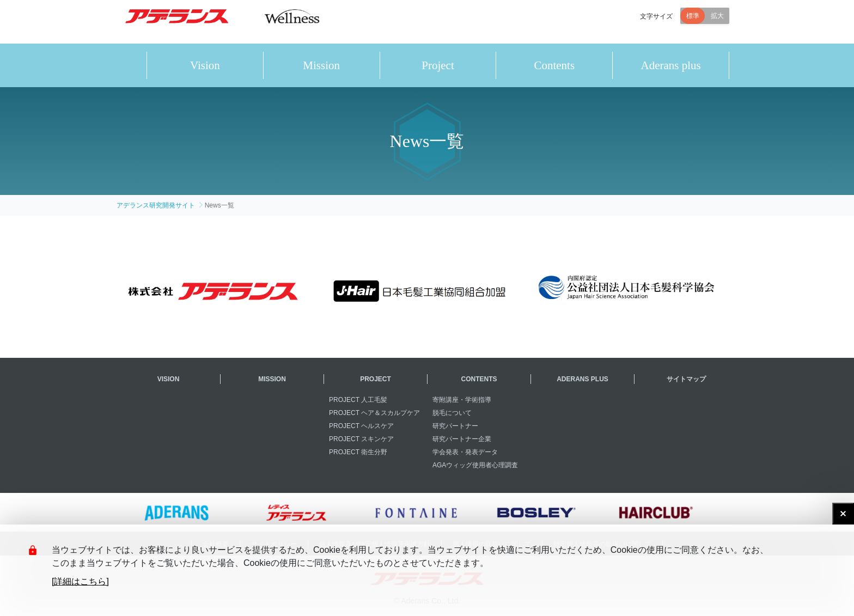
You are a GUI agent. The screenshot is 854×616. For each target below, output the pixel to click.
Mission (321, 65)
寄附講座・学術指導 (462, 400)
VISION (169, 379)
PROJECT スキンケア (361, 439)
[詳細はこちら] (80, 581)
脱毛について (452, 413)
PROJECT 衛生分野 (358, 452)
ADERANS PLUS (582, 379)
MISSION (272, 379)
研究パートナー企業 (462, 439)
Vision (205, 65)
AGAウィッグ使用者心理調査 (475, 465)
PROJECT (376, 379)
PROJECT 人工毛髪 (358, 400)
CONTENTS (479, 379)
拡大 (717, 22)
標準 (693, 22)
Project (438, 65)
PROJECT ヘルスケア (361, 426)
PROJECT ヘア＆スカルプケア (374, 413)
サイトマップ (686, 379)
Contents (554, 65)
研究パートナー (455, 426)
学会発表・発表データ (465, 452)
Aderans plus (670, 65)
